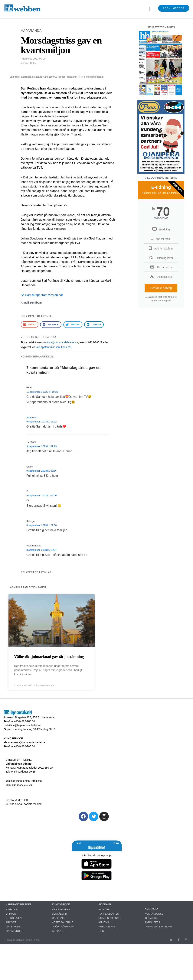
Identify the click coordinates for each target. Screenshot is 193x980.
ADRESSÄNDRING (63, 922)
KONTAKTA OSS (154, 914)
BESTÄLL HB (59, 914)
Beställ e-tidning (161, 288)
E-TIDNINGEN (14, 918)
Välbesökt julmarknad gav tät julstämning (49, 657)
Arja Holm (32, 417)
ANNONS (104, 922)
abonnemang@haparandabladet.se (25, 742)
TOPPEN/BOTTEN (109, 914)
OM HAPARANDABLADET (159, 927)
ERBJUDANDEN (61, 909)
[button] (149, 9)
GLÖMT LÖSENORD (64, 927)
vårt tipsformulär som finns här (54, 347)
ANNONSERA (152, 922)
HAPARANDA (31, 31)
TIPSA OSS (151, 918)
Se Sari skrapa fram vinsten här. (42, 295)
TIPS (101, 931)
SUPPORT (58, 931)
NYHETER (11, 909)
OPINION (11, 914)
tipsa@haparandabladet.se (62, 342)
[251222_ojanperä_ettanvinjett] (161, 173)
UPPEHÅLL (58, 918)
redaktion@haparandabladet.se (22, 725)
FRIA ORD (104, 909)
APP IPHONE (13, 927)
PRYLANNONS (107, 927)
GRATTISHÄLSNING (110, 918)
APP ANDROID (14, 931)
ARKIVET (11, 922)
